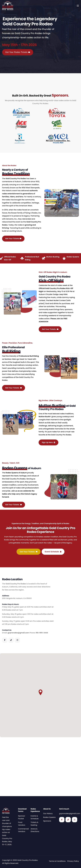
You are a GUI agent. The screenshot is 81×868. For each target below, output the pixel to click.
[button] (40, 751)
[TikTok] (11, 699)
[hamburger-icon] (78, 6)
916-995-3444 (42, 692)
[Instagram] (17, 699)
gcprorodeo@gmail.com (18, 692)
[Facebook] (5, 699)
